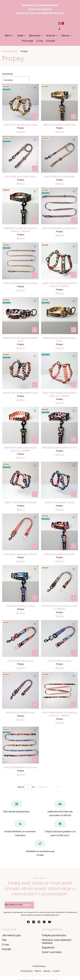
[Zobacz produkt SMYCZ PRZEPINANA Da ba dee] (35, 759)
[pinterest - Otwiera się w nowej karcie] (39, 922)
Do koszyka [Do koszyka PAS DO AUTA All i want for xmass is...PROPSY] (74, 598)
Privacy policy (27, 971)
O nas (5, 945)
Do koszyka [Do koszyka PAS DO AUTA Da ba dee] (35, 653)
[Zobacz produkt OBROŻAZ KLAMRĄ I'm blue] (35, 598)
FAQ (4, 940)
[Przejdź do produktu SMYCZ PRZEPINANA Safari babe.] (21, 261)
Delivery (47, 971)
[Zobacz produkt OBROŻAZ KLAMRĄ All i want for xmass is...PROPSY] (35, 220)
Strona (21, 787)
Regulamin (48, 948)
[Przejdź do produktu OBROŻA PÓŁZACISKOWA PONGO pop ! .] (21, 316)
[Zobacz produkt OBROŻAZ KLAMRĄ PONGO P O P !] (74, 439)
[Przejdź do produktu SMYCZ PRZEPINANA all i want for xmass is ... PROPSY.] (59, 690)
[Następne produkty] (45, 787)
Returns (38, 971)
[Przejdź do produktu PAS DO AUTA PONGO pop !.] (21, 690)
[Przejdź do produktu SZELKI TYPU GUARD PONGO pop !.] (21, 370)
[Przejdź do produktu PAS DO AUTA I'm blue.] (59, 638)
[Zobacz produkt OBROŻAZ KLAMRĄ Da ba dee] (74, 546)
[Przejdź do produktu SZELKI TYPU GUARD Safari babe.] (21, 102)
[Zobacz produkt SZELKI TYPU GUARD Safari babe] (35, 117)
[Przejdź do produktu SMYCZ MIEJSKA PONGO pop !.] (21, 154)
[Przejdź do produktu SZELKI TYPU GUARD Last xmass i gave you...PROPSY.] (59, 370)
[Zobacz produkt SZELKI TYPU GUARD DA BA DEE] (35, 494)
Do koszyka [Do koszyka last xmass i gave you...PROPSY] (35, 546)
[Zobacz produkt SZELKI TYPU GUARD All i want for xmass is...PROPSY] (74, 275)
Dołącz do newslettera (19, 905)
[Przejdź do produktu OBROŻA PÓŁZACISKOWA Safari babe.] (59, 316)
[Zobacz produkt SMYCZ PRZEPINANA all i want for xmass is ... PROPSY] (74, 704)
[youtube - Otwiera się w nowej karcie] (49, 922)
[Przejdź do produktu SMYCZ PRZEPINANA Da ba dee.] (21, 745)
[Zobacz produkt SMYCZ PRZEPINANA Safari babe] (35, 275)
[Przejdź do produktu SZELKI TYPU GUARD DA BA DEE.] (21, 480)
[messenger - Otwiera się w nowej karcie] (44, 922)
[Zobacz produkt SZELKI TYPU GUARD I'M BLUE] (74, 494)
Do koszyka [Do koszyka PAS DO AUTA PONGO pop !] (35, 704)
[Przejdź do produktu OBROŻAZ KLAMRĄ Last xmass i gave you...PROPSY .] (21, 425)
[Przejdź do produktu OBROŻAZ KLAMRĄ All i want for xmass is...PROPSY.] (21, 206)
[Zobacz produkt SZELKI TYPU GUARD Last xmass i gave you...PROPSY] (74, 385)
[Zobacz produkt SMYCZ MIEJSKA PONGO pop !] (35, 168)
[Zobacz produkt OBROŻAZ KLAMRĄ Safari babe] (74, 117)
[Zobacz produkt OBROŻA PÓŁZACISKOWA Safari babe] (74, 330)
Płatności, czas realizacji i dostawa (57, 941)
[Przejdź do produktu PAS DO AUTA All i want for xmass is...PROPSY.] (59, 584)
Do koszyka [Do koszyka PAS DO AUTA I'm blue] (74, 653)
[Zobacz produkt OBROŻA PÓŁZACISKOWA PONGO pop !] (35, 330)
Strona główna (10, 51)
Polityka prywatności (54, 935)
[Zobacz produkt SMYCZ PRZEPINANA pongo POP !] (74, 220)
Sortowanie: (8, 74)
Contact (56, 971)
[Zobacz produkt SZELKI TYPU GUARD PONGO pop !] (35, 385)
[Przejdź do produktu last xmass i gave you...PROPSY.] (21, 532)
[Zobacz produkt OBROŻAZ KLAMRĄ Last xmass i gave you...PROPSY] (35, 439)
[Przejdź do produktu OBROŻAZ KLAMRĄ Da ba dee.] (59, 532)
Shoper (42, 966)
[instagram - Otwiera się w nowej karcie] (34, 922)
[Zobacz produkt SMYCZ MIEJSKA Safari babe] (74, 168)
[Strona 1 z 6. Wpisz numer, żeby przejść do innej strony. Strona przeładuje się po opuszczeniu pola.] (28, 787)
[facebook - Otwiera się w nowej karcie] (28, 922)
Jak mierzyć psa (11, 935)
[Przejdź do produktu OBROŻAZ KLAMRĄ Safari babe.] (59, 102)
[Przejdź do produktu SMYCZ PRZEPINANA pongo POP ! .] (59, 206)
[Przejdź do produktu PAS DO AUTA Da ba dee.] (21, 638)
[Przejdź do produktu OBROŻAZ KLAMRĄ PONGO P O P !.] (59, 425)
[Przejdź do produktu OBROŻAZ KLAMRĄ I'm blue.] (21, 584)
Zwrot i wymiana (52, 952)
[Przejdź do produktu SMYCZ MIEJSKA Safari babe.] (59, 154)
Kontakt (7, 949)
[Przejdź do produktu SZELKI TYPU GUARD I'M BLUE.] (59, 480)
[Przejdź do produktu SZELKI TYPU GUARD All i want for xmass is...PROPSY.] (59, 261)
